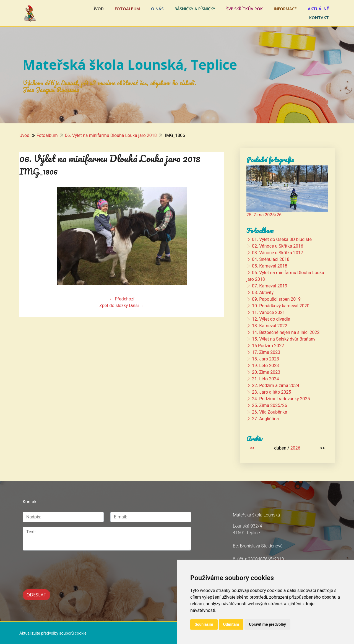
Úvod (98, 9)
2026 (295, 448)
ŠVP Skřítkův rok (244, 9)
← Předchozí (122, 299)
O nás (157, 9)
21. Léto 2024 (265, 379)
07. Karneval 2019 (270, 286)
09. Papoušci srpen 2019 (276, 299)
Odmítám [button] (231, 624)
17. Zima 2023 (266, 352)
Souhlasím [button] (204, 624)
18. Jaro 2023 (265, 359)
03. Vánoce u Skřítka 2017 (278, 253)
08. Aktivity (263, 293)
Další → (136, 306)
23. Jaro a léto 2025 (271, 392)
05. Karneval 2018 (270, 266)
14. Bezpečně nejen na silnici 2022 (286, 332)
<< (252, 448)
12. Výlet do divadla (271, 319)
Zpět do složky (114, 306)
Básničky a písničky (195, 9)
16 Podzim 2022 (268, 346)
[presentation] (65, 567)
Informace (285, 9)
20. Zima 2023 (266, 372)
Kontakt (319, 18)
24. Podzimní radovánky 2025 (281, 399)
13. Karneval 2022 (270, 326)
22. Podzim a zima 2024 (276, 385)
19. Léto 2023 (265, 366)
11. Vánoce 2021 (268, 312)
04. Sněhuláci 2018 (271, 259)
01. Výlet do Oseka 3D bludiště (282, 239)
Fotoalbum (127, 9)
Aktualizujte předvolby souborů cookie (53, 632)
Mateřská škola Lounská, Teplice (130, 65)
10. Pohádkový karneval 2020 (281, 306)
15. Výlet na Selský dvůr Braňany (284, 339)
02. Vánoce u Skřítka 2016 (278, 246)
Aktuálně (318, 9)
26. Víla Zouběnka (270, 412)
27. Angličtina (265, 419)
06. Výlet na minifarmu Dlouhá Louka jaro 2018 (111, 135)
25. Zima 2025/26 (264, 215)
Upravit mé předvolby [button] (267, 624)
